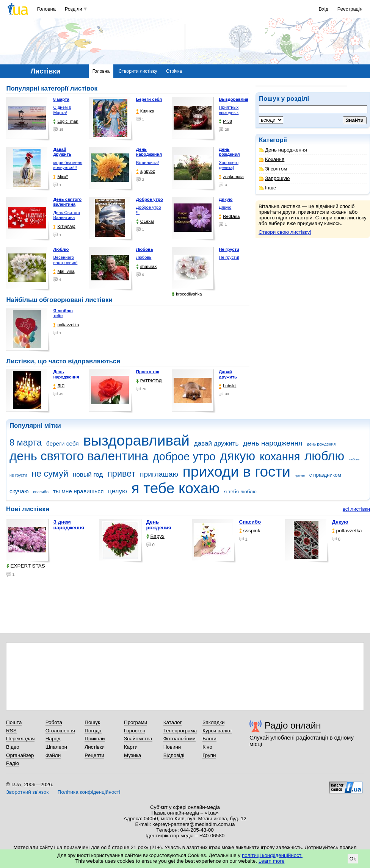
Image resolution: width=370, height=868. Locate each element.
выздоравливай (136, 440)
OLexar (145, 221)
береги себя (63, 443)
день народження (273, 443)
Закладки (213, 722)
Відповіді (174, 755)
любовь (354, 459)
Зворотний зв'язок (27, 792)
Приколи (95, 739)
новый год (88, 475)
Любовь (144, 257)
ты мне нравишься (78, 491)
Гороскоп (135, 731)
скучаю (19, 491)
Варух (155, 536)
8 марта (26, 443)
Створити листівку (138, 71)
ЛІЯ (59, 386)
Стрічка (174, 71)
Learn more (272, 861)
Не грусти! (229, 257)
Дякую (225, 207)
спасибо (41, 492)
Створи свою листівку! (285, 232)
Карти (131, 747)
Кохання (272, 159)
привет (121, 474)
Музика (132, 755)
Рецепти (94, 755)
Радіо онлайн (293, 725)
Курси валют (217, 731)
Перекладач (20, 739)
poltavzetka (66, 325)
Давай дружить (228, 374)
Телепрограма (180, 731)
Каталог (173, 722)
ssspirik (250, 531)
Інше (267, 188)
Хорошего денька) (229, 165)
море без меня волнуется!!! (68, 165)
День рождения (159, 525)
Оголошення (60, 731)
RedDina (229, 217)
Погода (93, 731)
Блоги (209, 739)
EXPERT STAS (26, 566)
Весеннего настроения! (65, 260)
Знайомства (138, 739)
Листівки (95, 747)
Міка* (60, 177)
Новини (172, 747)
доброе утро (184, 457)
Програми (136, 722)
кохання (280, 457)
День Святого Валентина (67, 215)
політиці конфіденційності (272, 855)
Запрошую (274, 178)
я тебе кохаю (176, 488)
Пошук (92, 722)
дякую (238, 456)
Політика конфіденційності (89, 792)
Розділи (74, 9)
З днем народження (69, 525)
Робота (54, 722)
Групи (209, 755)
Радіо (13, 763)
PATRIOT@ (149, 381)
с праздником (325, 475)
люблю (324, 456)
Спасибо (250, 522)
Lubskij (227, 386)
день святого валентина (79, 456)
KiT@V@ (64, 227)
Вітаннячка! (147, 163)
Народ (53, 739)
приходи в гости (237, 472)
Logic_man (66, 121)
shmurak (146, 267)
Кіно (207, 747)
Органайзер (20, 755)
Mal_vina (64, 271)
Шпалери (56, 747)
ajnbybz (146, 171)
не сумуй (50, 474)
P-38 (225, 121)
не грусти (18, 475)
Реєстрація (350, 9)
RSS (11, 731)
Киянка (145, 111)
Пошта (14, 722)
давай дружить (216, 443)
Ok (353, 859)
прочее (300, 476)
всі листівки (356, 509)
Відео (13, 747)
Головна (46, 9)
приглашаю (159, 474)
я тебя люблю (240, 492)
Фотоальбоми (180, 739)
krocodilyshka (187, 294)
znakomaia (231, 177)
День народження (283, 150)
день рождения (321, 444)
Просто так (148, 372)
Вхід (324, 9)
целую (118, 491)
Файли (53, 755)
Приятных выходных (229, 110)
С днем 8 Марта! (62, 110)
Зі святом (273, 169)
